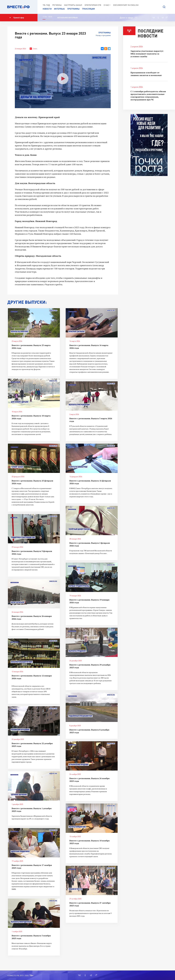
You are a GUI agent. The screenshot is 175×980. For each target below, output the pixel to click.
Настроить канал (73, 5)
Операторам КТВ (93, 5)
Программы (73, 9)
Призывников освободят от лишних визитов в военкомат (146, 74)
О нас (107, 5)
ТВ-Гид (46, 5)
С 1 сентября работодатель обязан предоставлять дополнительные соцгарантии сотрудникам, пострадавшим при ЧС (148, 95)
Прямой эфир (17, 18)
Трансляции (88, 9)
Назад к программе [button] (103, 35)
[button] (164, 7)
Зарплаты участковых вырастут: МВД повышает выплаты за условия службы (147, 54)
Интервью (59, 9)
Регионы (57, 5)
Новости (47, 9)
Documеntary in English (126, 5)
